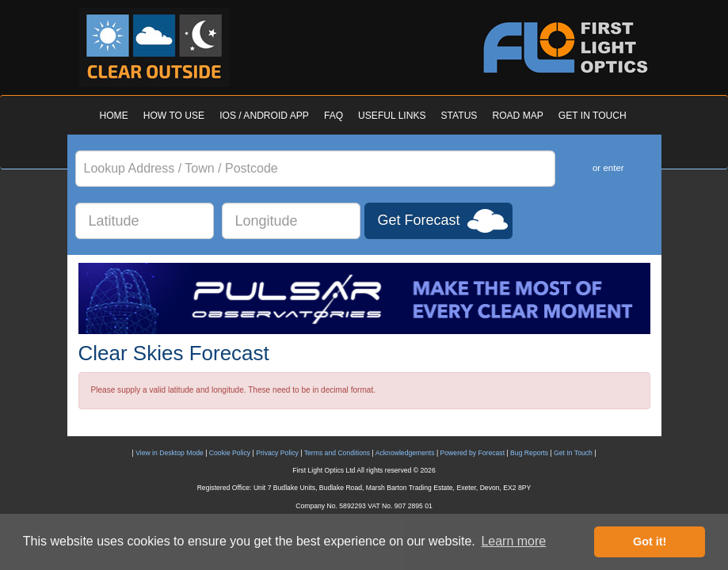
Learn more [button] (513, 541)
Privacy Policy (277, 453)
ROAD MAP (517, 116)
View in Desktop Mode (170, 453)
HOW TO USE (174, 116)
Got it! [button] (650, 541)
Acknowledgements (405, 453)
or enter (608, 168)
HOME (114, 116)
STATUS (459, 116)
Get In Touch (573, 453)
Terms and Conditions (337, 453)
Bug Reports (529, 453)
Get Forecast (419, 220)
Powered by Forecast (473, 453)
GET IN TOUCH (593, 116)
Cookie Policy (230, 453)
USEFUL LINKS (392, 116)
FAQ (334, 116)
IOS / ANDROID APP (264, 116)
